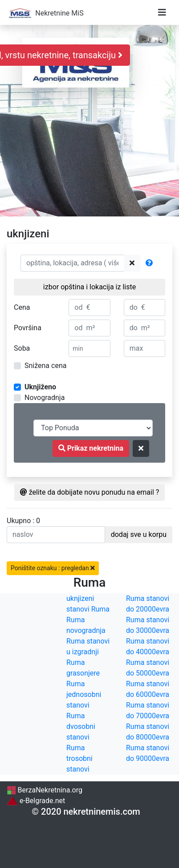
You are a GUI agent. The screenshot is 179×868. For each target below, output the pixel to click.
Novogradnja (45, 398)
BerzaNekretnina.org (45, 790)
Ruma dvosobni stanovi (81, 726)
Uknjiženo (40, 387)
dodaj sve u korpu (139, 534)
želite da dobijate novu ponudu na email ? (90, 492)
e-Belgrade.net (36, 801)
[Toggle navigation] (162, 12)
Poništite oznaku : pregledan (53, 568)
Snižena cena (45, 366)
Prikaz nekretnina (91, 448)
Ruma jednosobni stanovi (84, 694)
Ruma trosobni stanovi (79, 758)
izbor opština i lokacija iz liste (89, 287)
